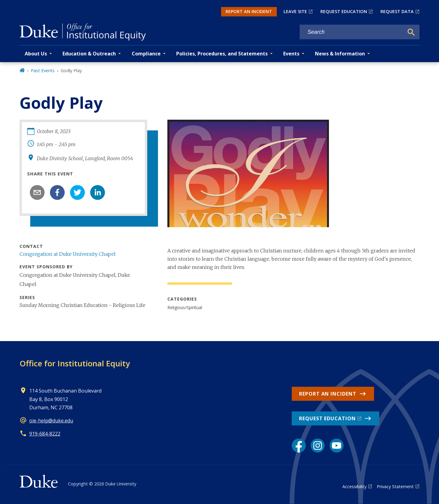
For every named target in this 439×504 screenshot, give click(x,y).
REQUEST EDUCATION (344, 11)
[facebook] (57, 192)
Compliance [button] (146, 54)
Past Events (43, 70)
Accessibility (354, 486)
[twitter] (77, 192)
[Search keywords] (352, 32)
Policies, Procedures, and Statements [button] (222, 54)
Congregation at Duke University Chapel (68, 254)
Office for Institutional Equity (75, 363)
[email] (37, 192)
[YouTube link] (337, 446)
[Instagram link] (318, 446)
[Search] (411, 32)
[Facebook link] (299, 446)
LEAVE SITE (295, 11)
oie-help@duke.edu (51, 421)
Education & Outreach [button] (89, 54)
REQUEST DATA (397, 11)
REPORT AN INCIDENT (249, 11)
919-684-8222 (45, 434)
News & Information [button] (340, 54)
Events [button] (291, 54)
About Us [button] (36, 54)
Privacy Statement (395, 486)
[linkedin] (98, 192)
